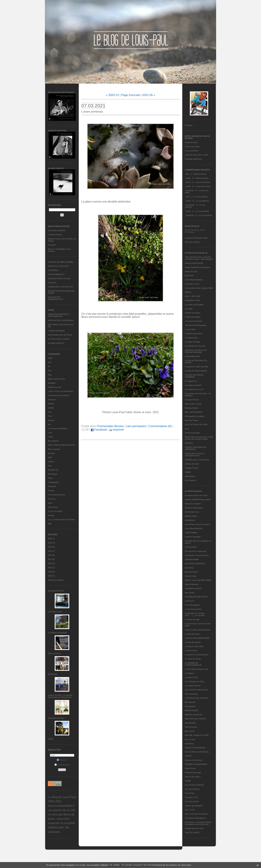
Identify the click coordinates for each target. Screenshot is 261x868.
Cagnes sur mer (55, 387)
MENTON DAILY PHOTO (195, 719)
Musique (51, 453)
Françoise (190, 190)
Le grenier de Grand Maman (197, 655)
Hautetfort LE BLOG (193, 588)
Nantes (51, 462)
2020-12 (51, 568)
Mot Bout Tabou (191, 420)
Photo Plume (190, 768)
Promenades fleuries (56, 495)
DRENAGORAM (192, 559)
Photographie (53, 482)
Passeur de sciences (194, 760)
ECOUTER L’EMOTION (195, 564)
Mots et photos (54, 449)
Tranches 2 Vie (191, 797)
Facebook (99, 430)
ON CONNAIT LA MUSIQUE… (198, 752)
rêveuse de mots (192, 464)
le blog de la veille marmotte (197, 367)
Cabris (51, 739)
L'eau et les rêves (192, 147)
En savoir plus (185, 865)
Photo (50, 478)
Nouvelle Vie (53, 470)
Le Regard (189, 673)
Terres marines (54, 653)
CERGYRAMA (191, 533)
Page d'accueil (131, 95)
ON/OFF (188, 756)
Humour (51, 420)
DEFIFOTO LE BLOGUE (58, 266)
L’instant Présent (55, 235)
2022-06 (51, 555)
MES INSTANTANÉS (194, 412)
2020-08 (51, 572)
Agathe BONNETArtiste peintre (198, 499)
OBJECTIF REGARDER (195, 748)
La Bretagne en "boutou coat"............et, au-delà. (195, 614)
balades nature (191, 516)
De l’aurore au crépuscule (196, 551)
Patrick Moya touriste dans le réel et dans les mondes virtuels (199, 438)
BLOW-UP (189, 276)
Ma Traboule (190, 702)
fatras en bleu (191, 576)
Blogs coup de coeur (56, 379)
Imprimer (117, 430)
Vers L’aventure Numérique (196, 814)
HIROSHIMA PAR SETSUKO (60, 335)
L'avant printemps (92, 112)
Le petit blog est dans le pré (196, 669)
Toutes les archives (56, 580)
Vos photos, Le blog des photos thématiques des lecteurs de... (198, 823)
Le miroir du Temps (193, 659)
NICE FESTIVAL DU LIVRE (196, 425)
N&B (50, 457)
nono (187, 429)
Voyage (51, 515)
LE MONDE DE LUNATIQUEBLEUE (193, 664)
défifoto (51, 404)
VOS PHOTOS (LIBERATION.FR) (56, 298)
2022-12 (51, 539)
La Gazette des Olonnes (195, 346)
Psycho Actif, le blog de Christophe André (195, 455)
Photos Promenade (193, 773)
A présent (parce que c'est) (196, 495)
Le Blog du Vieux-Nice (194, 646)
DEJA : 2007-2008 (192, 296)
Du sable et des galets (194, 305)
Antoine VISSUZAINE (194, 263)
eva (187, 174)
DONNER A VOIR (192, 300)
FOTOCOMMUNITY (56, 274)
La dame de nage (192, 619)
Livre (50, 433)
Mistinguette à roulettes (195, 416)
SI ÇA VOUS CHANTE (194, 785)
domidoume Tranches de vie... (197, 555)
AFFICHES (52, 674)
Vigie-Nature (190, 476)
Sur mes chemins (192, 789)
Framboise (190, 205)
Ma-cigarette (190, 706)
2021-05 (51, 559)
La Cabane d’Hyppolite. (58, 633)
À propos (189, 125)
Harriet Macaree (192, 584)
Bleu (50, 371)
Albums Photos (56, 591)
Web (50, 524)
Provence (52, 499)
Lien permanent (136, 426)
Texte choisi (53, 507)
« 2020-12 (112, 95)
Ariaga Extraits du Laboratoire (197, 267)
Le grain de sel (191, 650)
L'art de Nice (190, 329)
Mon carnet (190, 731)
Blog (50, 375)
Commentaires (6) (160, 426)
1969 (50, 358)
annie (188, 182)
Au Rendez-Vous (192, 512)
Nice (50, 466)
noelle (188, 178)
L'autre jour (190, 601)
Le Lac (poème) (191, 151)
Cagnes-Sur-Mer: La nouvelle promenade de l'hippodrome (60, 696)
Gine (187, 197)
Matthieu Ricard (191, 408)
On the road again (192, 433)
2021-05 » (149, 95)
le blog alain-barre (192, 356)
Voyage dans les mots (194, 828)
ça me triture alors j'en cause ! (197, 524)
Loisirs (51, 437)
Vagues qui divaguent (194, 806)
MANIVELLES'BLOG (194, 715)
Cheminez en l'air (192, 284)
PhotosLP (52, 245)
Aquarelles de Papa (56, 718)
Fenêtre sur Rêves (193, 313)
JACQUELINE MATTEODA (196, 597)
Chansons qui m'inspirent (58, 395)
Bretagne (52, 383)
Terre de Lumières (192, 242)
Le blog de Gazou (192, 634)
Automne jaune (191, 142)
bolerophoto (190, 520)
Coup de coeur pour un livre (197, 155)
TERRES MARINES (56, 331)
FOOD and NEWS (192, 317)
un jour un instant (55, 511)
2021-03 (51, 563)
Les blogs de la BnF (193, 385)
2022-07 (51, 551)
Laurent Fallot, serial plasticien (198, 630)
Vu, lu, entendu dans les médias (61, 519)
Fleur (50, 416)
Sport (50, 503)
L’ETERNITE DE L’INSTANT (197, 698)
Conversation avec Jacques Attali (199, 288)
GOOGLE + (53, 283)
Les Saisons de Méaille (58, 428)
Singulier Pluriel (191, 468)
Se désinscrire (62, 765)
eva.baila (189, 309)
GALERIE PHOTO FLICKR (59, 279)
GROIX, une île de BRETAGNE (198, 580)
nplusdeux (189, 744)
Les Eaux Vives (191, 677)
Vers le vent (190, 810)
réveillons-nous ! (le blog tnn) (197, 460)
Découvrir (52, 400)
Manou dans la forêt (193, 404)
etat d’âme (189, 568)
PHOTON (189, 443)
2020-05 (51, 576)
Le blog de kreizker (193, 642)
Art (49, 366)
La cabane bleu (191, 338)
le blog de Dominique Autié (196, 238)
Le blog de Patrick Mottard (196, 371)
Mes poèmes (53, 441)
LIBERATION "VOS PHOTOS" (61, 287)
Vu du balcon (190, 480)
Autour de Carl (191, 271)
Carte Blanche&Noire (57, 230)
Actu (50, 362)
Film (50, 412)
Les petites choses (193, 686)
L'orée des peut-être (193, 609)
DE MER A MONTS (56, 343)
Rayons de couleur (193, 777)
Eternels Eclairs (191, 572)
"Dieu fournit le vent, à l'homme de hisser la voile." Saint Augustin (199, 258)
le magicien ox (191, 381)
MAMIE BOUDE (192, 710)
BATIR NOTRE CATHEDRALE (61, 320)
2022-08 (51, 547)
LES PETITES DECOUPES (196, 690)
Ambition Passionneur (194, 508)
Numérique (52, 474)
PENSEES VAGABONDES (196, 764)
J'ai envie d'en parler (193, 321)
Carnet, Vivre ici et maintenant (60, 391)
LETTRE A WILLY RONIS (58, 339)
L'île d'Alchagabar (192, 605)
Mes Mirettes (190, 723)
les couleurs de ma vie (194, 389)
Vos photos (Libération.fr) (195, 818)
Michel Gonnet (191, 727)
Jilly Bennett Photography (196, 325)
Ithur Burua (189, 593)
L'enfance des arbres (194, 334)
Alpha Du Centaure (193, 504)
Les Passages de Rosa (195, 682)
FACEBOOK (53, 270)
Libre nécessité (191, 694)
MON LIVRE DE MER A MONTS (61, 445)
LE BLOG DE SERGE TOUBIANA (194, 376)
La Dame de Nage (192, 342)
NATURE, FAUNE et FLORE (197, 735)
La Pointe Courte (55, 612)
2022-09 (51, 543)
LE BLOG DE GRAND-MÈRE (197, 638)
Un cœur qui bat (192, 801)
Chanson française (193, 537)
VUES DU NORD (192, 832)
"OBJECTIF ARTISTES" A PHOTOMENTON (59, 315)
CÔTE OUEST (191, 547)
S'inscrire (62, 760)
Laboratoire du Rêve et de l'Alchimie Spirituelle (196, 351)
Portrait (51, 491)
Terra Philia (190, 793)
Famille (51, 408)
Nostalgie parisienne (193, 159)
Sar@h (188, 781)
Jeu (49, 424)
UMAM (188, 472)
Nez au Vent (190, 739)
